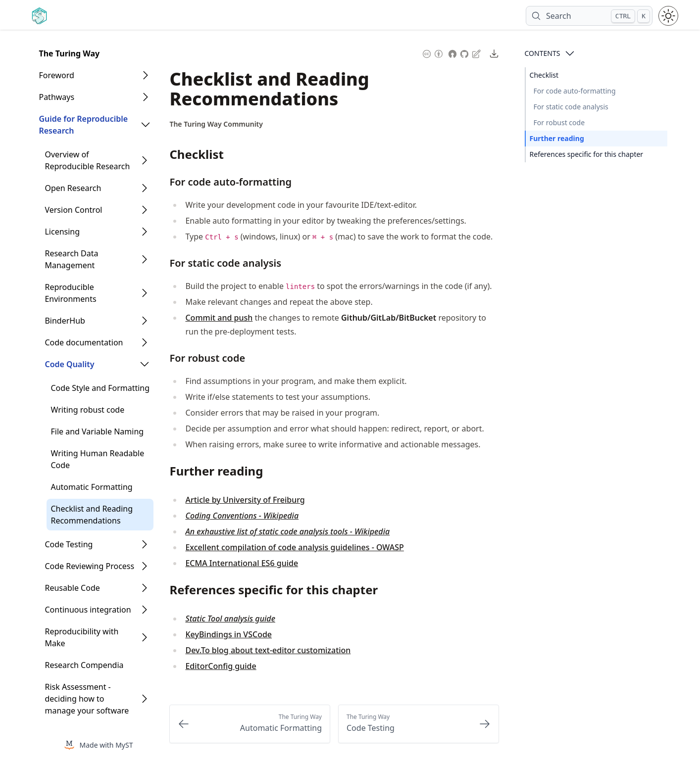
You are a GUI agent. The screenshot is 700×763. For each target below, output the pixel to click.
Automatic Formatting (91, 487)
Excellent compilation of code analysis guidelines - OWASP (294, 547)
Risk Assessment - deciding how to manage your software (87, 699)
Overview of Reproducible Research (87, 160)
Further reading (557, 138)
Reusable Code (72, 588)
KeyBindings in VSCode (228, 634)
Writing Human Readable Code (97, 459)
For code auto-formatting (575, 91)
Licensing (62, 232)
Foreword (56, 75)
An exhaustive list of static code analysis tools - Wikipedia (287, 531)
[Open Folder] (146, 75)
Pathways (56, 97)
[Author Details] (216, 124)
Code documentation (84, 342)
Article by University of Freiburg (245, 500)
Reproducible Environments (70, 293)
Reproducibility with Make (81, 637)
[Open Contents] (570, 53)
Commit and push (219, 318)
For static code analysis (571, 107)
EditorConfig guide (221, 666)
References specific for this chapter (587, 154)
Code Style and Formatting (100, 388)
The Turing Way (69, 53)
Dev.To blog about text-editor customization (268, 650)
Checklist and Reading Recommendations (92, 515)
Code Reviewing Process (89, 566)
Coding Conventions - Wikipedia (242, 516)
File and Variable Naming (97, 431)
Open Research (73, 188)
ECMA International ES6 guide (242, 563)
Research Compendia (84, 665)
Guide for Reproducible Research (83, 125)
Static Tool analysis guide (230, 619)
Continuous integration (88, 610)
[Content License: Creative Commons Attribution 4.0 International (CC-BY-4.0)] (433, 53)
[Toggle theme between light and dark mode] (668, 16)
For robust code (559, 122)
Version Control (73, 210)
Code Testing (69, 544)
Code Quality (69, 364)
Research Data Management (71, 259)
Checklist (544, 75)
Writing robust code (87, 410)
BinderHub (65, 321)
